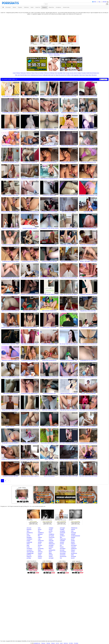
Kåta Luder (17, 75)
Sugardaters (76, 75)
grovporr (40, 545)
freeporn (40, 556)
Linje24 (14, 73)
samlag (73, 541)
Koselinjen (41, 73)
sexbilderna (41, 533)
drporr (50, 552)
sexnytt (51, 530)
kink (61, 558)
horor (50, 533)
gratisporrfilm (52, 550)
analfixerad (74, 549)
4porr (28, 531)
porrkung (40, 552)
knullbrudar (29, 542)
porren (40, 544)
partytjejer (29, 537)
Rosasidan (84, 73)
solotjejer (51, 528)
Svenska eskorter (73, 73)
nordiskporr (29, 539)
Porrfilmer (68, 75)
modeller (62, 530)
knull (39, 528)
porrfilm (51, 531)
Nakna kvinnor (27, 75)
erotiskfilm (62, 541)
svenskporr (29, 549)
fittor (39, 531)
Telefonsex (29, 73)
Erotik (49, 75)
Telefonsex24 (47, 73)
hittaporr (73, 550)
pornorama (63, 555)
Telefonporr (52, 73)
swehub (73, 530)
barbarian (29, 530)
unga (39, 539)
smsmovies (52, 537)
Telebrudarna (23, 73)
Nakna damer (82, 75)
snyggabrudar (30, 553)
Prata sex (37, 73)
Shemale (105, 2)
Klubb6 (88, 73)
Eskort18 (92, 73)
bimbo (28, 544)
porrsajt (62, 544)
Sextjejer (79, 73)
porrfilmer (62, 536)
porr (61, 545)
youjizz (40, 555)
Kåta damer (94, 75)
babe (28, 545)
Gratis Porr (53, 75)
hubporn (73, 544)
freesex (62, 547)
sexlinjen (73, 534)
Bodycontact (96, 73)
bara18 (73, 558)
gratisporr (40, 534)
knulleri (28, 541)
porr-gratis (51, 536)
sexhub (73, 552)
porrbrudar (63, 533)
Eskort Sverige (66, 73)
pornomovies (63, 556)
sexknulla (51, 541)
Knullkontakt (45, 75)
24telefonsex (74, 528)
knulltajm (51, 547)
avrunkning (41, 549)
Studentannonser (34, 75)
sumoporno (29, 550)
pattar (72, 555)
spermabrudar (30, 552)
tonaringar (74, 533)
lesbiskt (62, 534)
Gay (99, 2)
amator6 (62, 542)
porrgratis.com (37, 643)
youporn (40, 553)
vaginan (40, 537)
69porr (40, 550)
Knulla (72, 75)
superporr (73, 547)
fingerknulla (63, 539)
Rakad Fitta (58, 75)
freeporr (40, 558)
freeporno (29, 556)
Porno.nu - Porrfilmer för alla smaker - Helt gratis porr (54, 54)
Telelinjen (18, 73)
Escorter (40, 75)
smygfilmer (52, 534)
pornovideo (63, 553)
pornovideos (63, 552)
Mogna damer (88, 75)
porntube (62, 550)
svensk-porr (41, 541)
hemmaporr (74, 545)
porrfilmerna (30, 533)
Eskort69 (22, 75)
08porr (50, 553)
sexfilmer (51, 542)
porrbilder (51, 545)
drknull (40, 530)
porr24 (73, 539)
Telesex (33, 73)
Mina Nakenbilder (59, 73)
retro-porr (29, 528)
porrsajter (51, 558)
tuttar (72, 531)
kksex (50, 549)
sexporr (51, 539)
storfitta (40, 542)
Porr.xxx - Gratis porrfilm (55, 55)
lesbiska (73, 537)
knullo (28, 547)
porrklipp (29, 558)
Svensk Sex (63, 75)
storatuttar (74, 556)
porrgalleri (62, 531)
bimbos (73, 542)
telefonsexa (52, 544)
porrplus (51, 555)
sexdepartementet (75, 536)
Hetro (95, 2)
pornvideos (63, 549)
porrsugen (62, 528)
